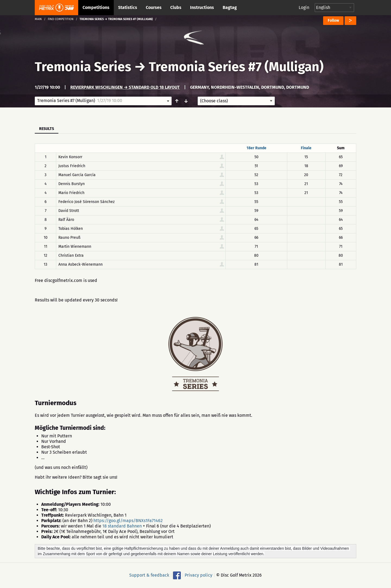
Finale (306, 148)
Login (304, 7)
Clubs (176, 7)
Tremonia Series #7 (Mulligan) (236, 67)
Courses (154, 7)
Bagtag (230, 7)
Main (38, 19)
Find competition (61, 19)
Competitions (96, 7)
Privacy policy (198, 575)
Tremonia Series (83, 67)
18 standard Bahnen (122, 526)
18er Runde (256, 148)
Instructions (202, 7)
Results (47, 129)
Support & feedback (149, 575)
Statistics (128, 7)
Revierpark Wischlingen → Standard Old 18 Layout (125, 87)
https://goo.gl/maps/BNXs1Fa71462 (128, 521)
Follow (333, 20)
